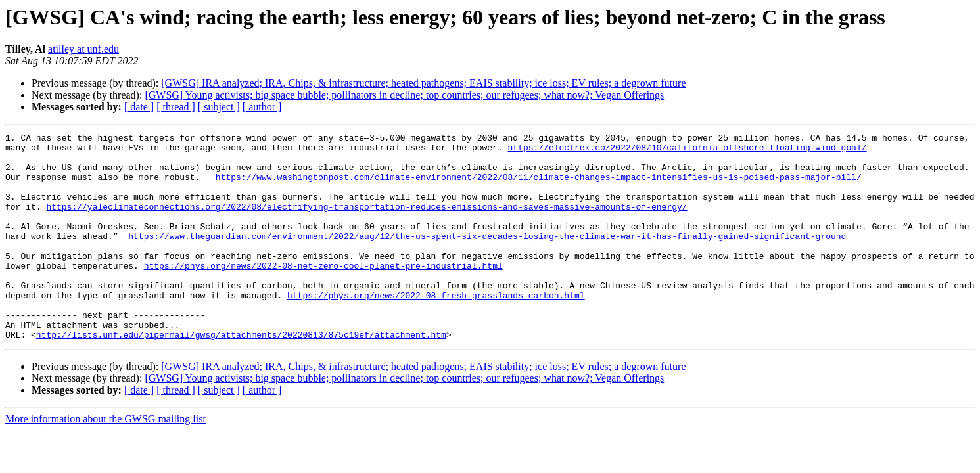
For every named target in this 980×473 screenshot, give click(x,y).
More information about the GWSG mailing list (105, 460)
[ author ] (262, 107)
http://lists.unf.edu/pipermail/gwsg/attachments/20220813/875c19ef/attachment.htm (241, 376)
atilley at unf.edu (83, 49)
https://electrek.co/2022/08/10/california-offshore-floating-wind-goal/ (687, 151)
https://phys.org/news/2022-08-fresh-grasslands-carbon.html (436, 328)
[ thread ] (176, 107)
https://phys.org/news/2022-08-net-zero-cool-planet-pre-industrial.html (323, 293)
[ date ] (139, 107)
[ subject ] (219, 107)
